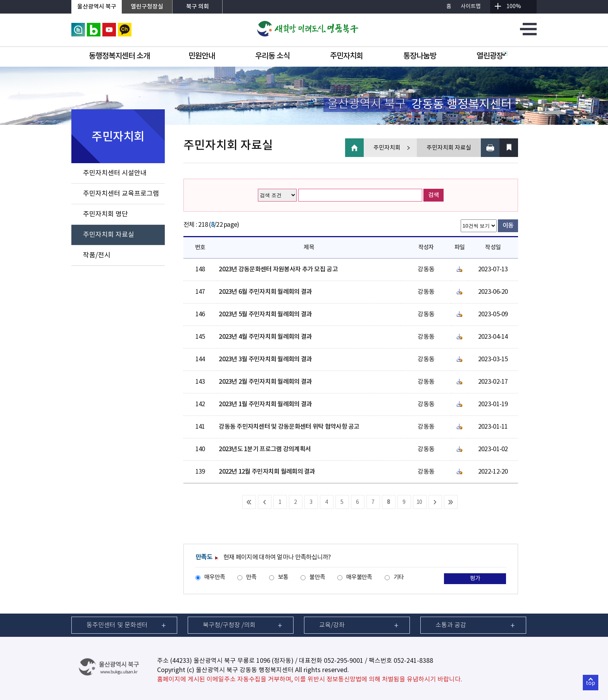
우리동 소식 (272, 56)
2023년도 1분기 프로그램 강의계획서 (265, 449)
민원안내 (202, 56)
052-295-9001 (344, 661)
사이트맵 (471, 7)
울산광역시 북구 (97, 7)
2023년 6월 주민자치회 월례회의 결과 (265, 292)
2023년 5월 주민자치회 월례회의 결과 (265, 314)
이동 (508, 226)
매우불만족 (359, 577)
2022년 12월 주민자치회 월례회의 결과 (267, 472)
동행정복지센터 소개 (119, 56)
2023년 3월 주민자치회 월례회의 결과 (265, 359)
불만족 (317, 577)
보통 (283, 577)
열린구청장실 (147, 7)
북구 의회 (198, 7)
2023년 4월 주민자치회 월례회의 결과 (265, 337)
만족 (251, 577)
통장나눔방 (420, 56)
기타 (399, 577)
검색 (434, 195)
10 (419, 502)
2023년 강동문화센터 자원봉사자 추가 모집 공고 (278, 269)
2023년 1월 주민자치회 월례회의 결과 (265, 404)
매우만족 (215, 577)
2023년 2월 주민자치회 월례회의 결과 (265, 382)
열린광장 (492, 56)
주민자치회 (346, 56)
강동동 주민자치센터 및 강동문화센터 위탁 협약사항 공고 (289, 427)
